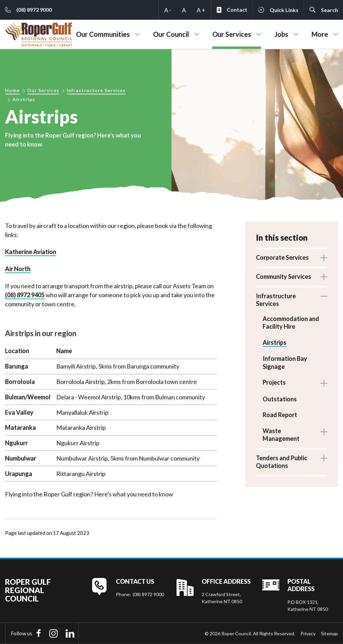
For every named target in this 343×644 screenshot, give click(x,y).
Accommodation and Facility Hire (291, 323)
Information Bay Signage (285, 362)
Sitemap (329, 633)
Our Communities (103, 34)
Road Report (280, 414)
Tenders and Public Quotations (282, 461)
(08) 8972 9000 (148, 594)
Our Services (232, 34)
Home (12, 90)
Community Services (284, 276)
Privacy (308, 633)
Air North (18, 269)
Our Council (171, 34)
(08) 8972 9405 (25, 295)
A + (201, 10)
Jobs (281, 34)
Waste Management (281, 434)
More (320, 34)
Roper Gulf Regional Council (28, 590)
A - (168, 10)
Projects (274, 382)
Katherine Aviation (31, 252)
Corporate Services (282, 257)
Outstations (280, 398)
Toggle (324, 258)
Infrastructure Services (96, 90)
